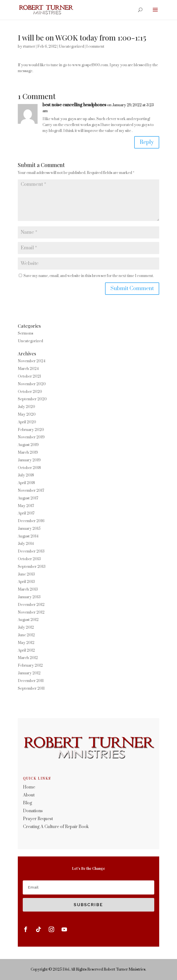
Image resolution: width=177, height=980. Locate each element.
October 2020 (30, 392)
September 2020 (32, 399)
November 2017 (31, 491)
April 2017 (26, 513)
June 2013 (26, 574)
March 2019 (28, 453)
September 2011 (31, 689)
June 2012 (26, 635)
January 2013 (29, 597)
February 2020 (31, 430)
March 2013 (28, 589)
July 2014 (26, 544)
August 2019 (28, 445)
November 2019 (31, 437)
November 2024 (32, 361)
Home (29, 787)
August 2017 (28, 498)
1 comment (95, 47)
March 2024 (28, 369)
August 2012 (28, 620)
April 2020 (27, 422)
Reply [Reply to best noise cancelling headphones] (147, 142)
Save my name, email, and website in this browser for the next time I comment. (89, 276)
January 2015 (29, 529)
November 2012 (31, 612)
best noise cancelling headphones (74, 105)
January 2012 (29, 673)
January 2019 (29, 460)
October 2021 (29, 376)
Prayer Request (38, 819)
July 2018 (26, 475)
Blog (28, 803)
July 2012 (26, 628)
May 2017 (26, 506)
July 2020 (26, 407)
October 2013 (29, 559)
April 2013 (26, 582)
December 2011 (31, 681)
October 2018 (29, 468)
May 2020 (27, 415)
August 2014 (28, 536)
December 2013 (31, 551)
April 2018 (26, 483)
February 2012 (30, 666)
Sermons (25, 333)
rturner (29, 47)
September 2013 (32, 567)
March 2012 (28, 658)
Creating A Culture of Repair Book (56, 827)
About (29, 795)
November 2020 (32, 384)
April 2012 (26, 650)
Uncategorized (71, 47)
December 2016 (31, 521)
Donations (33, 811)
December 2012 (31, 605)
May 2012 (26, 643)
